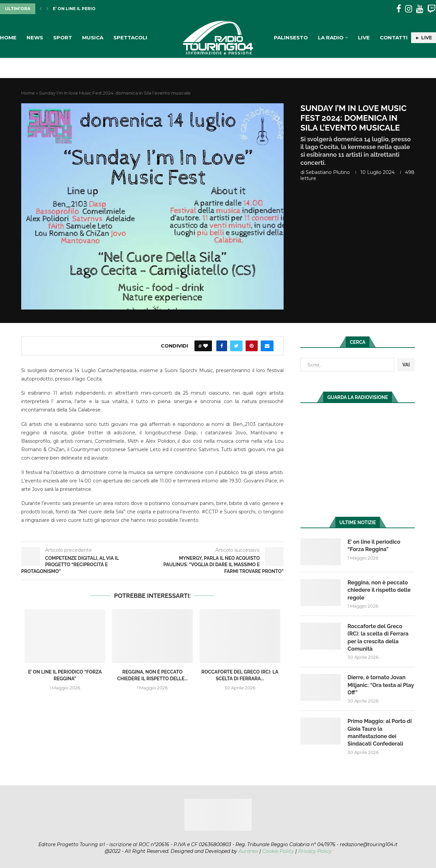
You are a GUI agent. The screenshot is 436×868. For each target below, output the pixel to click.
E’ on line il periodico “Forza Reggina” (374, 546)
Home (8, 38)
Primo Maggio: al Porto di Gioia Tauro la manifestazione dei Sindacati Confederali (380, 732)
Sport (63, 38)
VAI (406, 365)
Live (364, 38)
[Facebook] (399, 9)
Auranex (248, 851)
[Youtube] (420, 9)
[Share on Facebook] (222, 346)
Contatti (394, 38)
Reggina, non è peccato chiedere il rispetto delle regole (379, 590)
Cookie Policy (278, 851)
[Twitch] (431, 9)
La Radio (331, 38)
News (35, 38)
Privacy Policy (315, 851)
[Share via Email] (267, 346)
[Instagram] (409, 9)
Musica (93, 38)
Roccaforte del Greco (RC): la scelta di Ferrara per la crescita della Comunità (378, 638)
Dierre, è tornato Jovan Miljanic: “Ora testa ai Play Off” (381, 685)
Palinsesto (291, 38)
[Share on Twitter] (236, 346)
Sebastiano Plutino (328, 172)
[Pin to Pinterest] (252, 346)
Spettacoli (130, 38)
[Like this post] (206, 346)
